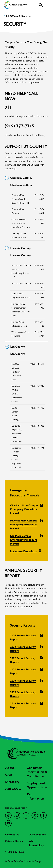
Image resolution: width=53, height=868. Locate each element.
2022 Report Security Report (23, 660)
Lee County (15, 347)
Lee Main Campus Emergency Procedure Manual (24, 540)
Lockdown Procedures (24, 551)
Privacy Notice (14, 841)
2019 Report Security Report (23, 694)
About (10, 768)
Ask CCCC (13, 789)
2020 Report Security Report (23, 683)
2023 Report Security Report (23, 649)
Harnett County (18, 248)
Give (9, 775)
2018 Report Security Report (23, 705)
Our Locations (37, 835)
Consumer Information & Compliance (37, 772)
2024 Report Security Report (23, 637)
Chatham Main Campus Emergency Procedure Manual (24, 509)
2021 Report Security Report (23, 671)
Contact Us (12, 835)
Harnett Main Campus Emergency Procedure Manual (24, 525)
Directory (12, 782)
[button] (47, 5)
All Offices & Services (19, 16)
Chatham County (18, 178)
